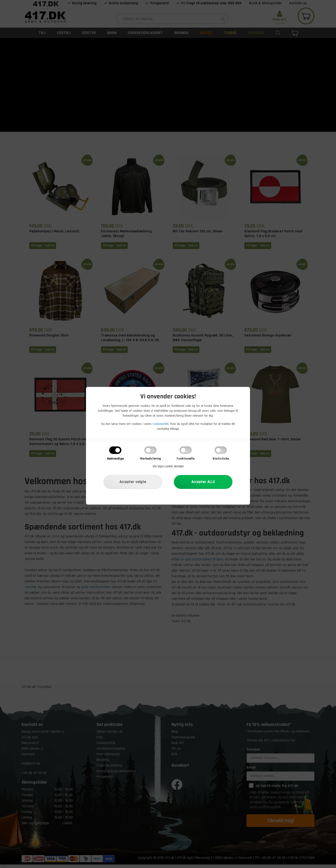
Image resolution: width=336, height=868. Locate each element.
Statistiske (221, 459)
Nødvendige (115, 459)
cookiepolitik (161, 424)
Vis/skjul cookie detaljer (168, 466)
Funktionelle (186, 459)
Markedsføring (151, 459)
